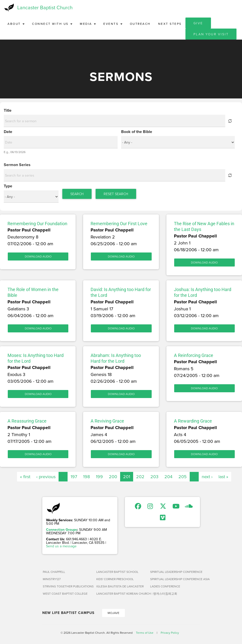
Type (8, 186)
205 (183, 477)
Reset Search (116, 194)
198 (86, 477)
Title (8, 110)
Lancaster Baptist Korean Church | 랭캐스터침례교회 (121, 594)
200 (113, 477)
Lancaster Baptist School (117, 572)
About (16, 24)
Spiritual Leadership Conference (175, 572)
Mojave (113, 613)
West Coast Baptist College (65, 594)
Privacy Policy (170, 633)
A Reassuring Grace (27, 421)
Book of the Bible (137, 132)
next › (207, 477)
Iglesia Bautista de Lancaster (120, 586)
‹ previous (46, 477)
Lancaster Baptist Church (45, 7)
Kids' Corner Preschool (115, 579)
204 (168, 477)
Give (198, 23)
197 (74, 477)
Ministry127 (52, 579)
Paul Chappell (54, 572)
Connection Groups (62, 530)
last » (223, 477)
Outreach (140, 24)
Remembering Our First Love (119, 224)
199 (99, 477)
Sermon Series (17, 165)
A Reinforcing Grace (194, 355)
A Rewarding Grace (193, 421)
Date (8, 132)
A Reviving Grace (107, 421)
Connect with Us (52, 24)
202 (140, 477)
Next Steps (170, 24)
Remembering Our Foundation (37, 224)
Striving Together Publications (68, 586)
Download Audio (38, 256)
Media (88, 24)
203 (154, 477)
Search (77, 194)
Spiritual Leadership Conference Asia (175, 579)
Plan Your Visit (211, 34)
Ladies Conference (165, 586)
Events (113, 24)
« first (25, 477)
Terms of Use (145, 633)
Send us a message (61, 546)
